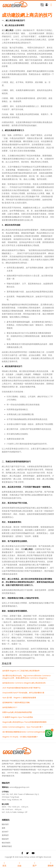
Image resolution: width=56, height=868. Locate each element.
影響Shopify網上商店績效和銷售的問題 (17, 712)
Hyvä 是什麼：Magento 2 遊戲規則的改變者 (19, 698)
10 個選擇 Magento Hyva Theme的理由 (18, 717)
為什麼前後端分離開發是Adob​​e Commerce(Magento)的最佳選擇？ (28, 732)
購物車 (51, 864)
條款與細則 (6, 843)
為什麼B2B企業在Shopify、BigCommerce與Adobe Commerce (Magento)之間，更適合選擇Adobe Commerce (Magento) (26, 677)
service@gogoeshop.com (19, 787)
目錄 (19, 864)
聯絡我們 (5, 839)
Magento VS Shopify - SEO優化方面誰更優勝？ (20, 737)
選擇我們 (5, 835)
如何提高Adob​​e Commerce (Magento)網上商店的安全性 (24, 683)
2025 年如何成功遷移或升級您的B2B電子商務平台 (21, 688)
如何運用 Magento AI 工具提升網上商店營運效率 (21, 671)
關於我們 (5, 824)
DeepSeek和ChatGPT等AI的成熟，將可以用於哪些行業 (23, 693)
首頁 (4, 864)
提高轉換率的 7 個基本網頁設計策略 (16, 702)
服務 (3, 828)
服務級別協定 (7, 846)
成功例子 (5, 832)
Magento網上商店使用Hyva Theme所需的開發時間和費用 (24, 722)
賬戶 (35, 864)
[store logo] (15, 5)
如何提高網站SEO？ (10, 707)
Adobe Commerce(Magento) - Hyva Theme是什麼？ (23, 727)
